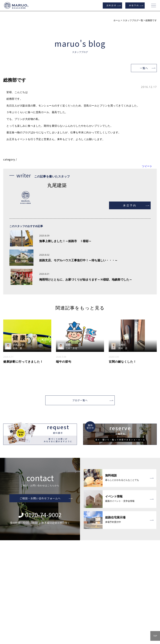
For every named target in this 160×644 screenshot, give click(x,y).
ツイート (147, 166)
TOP (155, 636)
